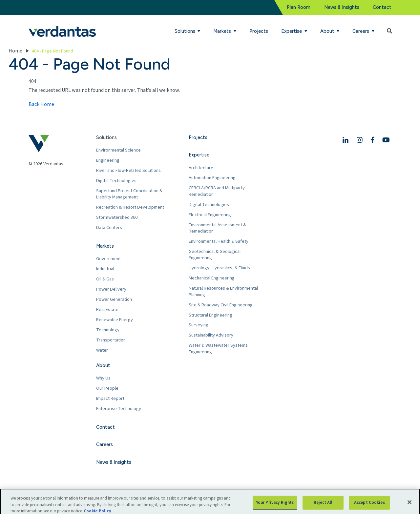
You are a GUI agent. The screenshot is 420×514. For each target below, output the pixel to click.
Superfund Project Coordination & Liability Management (129, 194)
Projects (259, 31)
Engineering (108, 160)
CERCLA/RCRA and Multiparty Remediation (217, 191)
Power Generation (114, 299)
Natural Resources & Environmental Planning (223, 291)
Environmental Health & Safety (219, 241)
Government (108, 259)
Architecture (201, 168)
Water (102, 350)
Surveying (199, 325)
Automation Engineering (212, 178)
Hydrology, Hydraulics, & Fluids (219, 268)
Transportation (111, 340)
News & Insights (342, 7)
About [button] (328, 31)
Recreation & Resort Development (130, 207)
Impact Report (110, 398)
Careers (105, 444)
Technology (108, 330)
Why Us (103, 378)
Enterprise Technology (119, 409)
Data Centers (109, 227)
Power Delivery (111, 289)
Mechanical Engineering (212, 278)
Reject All (323, 507)
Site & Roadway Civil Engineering (221, 305)
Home (15, 51)
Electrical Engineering (210, 215)
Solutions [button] (186, 31)
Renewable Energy (115, 320)
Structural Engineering (210, 315)
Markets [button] (223, 31)
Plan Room (299, 7)
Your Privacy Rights (275, 507)
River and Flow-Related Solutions (128, 170)
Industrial (105, 269)
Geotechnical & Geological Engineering (215, 255)
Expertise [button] (292, 31)
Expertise (199, 155)
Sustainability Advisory (211, 335)
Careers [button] (361, 31)
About (103, 365)
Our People (107, 388)
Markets (105, 246)
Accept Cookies (369, 507)
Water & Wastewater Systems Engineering (218, 349)
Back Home (41, 104)
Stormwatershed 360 (117, 217)
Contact (382, 7)
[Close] (409, 506)
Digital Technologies (116, 181)
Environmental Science (118, 150)
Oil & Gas (105, 279)
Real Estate (107, 309)
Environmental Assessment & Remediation (217, 228)
